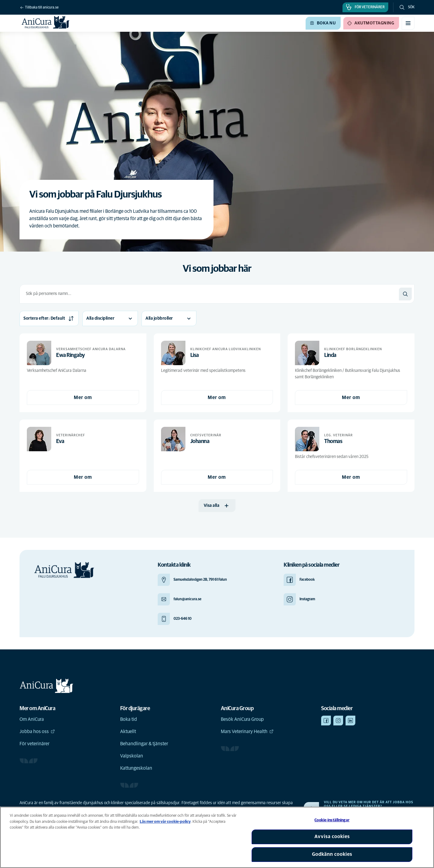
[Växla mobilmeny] (408, 23)
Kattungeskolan (136, 768)
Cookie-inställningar (332, 820)
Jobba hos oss (37, 732)
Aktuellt (128, 732)
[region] (217, 837)
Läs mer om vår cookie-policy (165, 822)
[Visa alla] (217, 506)
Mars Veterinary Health (247, 732)
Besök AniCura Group (242, 719)
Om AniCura (32, 719)
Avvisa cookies (332, 837)
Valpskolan (132, 756)
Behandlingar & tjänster (144, 744)
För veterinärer (34, 744)
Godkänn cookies (332, 854)
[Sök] (405, 294)
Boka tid (129, 719)
